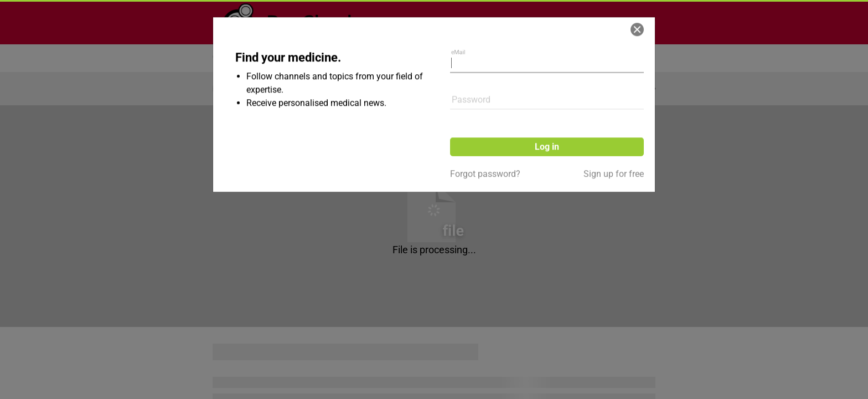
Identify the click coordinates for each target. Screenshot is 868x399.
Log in (547, 111)
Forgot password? (485, 138)
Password (471, 63)
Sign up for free (614, 138)
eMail (461, 23)
